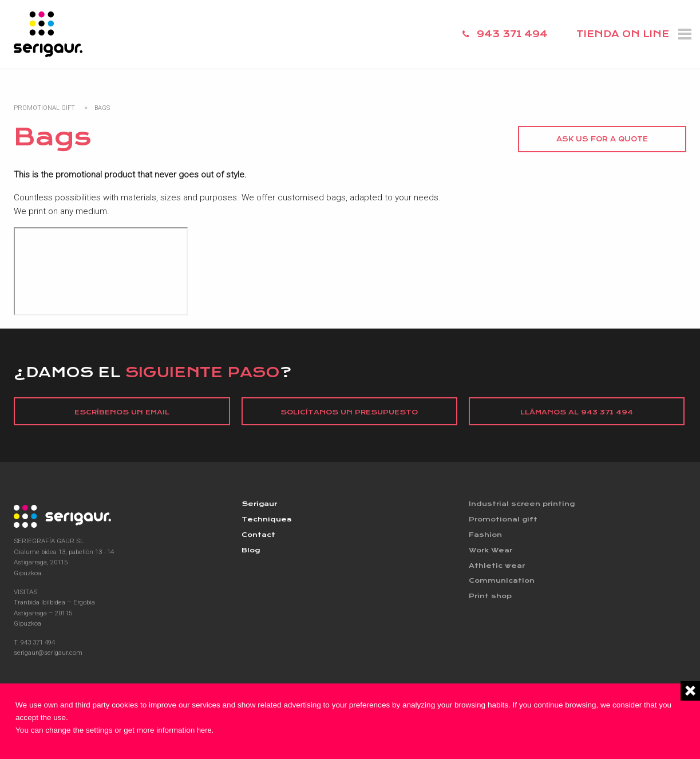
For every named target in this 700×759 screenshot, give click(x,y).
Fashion (486, 536)
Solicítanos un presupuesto (349, 412)
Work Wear (492, 552)
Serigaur (260, 505)
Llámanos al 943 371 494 (577, 412)
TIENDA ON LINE (623, 34)
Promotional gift (505, 520)
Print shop (491, 600)
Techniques (267, 520)
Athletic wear (498, 568)
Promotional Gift (44, 108)
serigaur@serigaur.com (48, 653)
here (205, 730)
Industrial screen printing (525, 505)
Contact (260, 536)
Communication (504, 584)
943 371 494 (512, 34)
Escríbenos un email (122, 412)
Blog (251, 552)
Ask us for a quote (602, 139)
